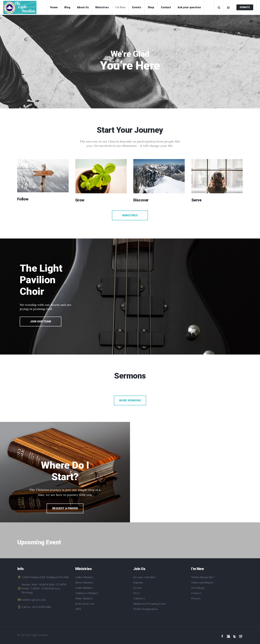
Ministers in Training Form (149, 604)
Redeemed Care (85, 604)
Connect (196, 593)
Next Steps (198, 588)
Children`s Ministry (87, 593)
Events (137, 588)
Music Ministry (84, 598)
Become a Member (145, 577)
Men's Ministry (84, 583)
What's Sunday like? (203, 577)
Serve (137, 593)
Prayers (196, 598)
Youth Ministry (84, 588)
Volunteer (139, 598)
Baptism (138, 583)
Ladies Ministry (84, 577)
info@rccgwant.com (34, 600)
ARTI (78, 609)
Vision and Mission (202, 583)
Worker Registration (146, 609)
